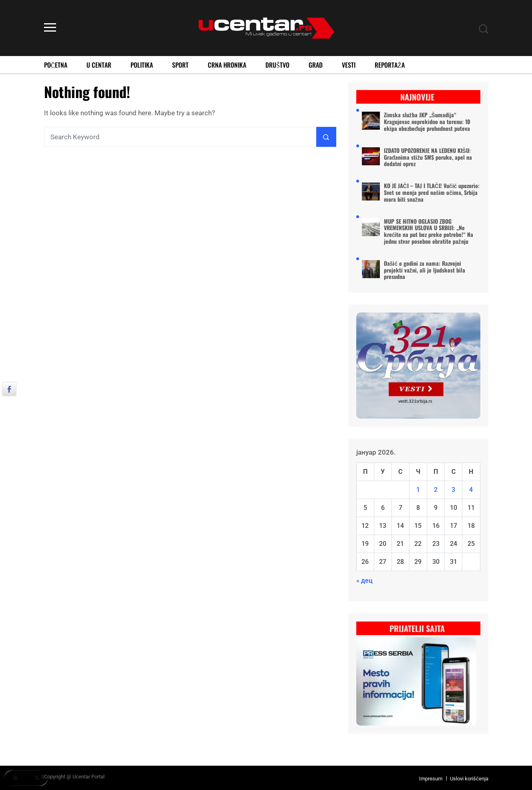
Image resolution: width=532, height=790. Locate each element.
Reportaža (390, 65)
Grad (316, 65)
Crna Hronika (227, 65)
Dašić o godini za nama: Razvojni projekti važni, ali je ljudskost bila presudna (425, 270)
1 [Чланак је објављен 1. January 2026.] (418, 490)
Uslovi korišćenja (469, 779)
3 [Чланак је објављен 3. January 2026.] (453, 490)
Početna (56, 65)
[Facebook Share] (9, 389)
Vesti (349, 65)
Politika (142, 65)
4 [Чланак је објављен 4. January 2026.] (471, 490)
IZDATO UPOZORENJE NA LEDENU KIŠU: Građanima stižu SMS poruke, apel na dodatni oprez (428, 157)
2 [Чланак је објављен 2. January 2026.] (436, 490)
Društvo (277, 65)
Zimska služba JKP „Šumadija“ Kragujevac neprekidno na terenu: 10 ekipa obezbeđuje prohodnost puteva (427, 122)
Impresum (431, 779)
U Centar (99, 65)
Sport (180, 65)
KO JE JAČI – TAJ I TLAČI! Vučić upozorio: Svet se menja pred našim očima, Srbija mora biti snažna (432, 192)
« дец (364, 580)
